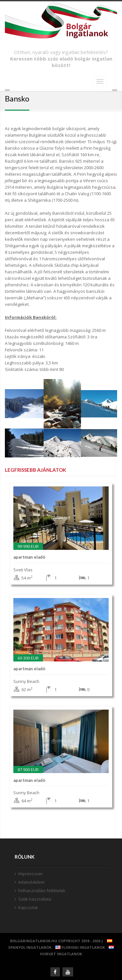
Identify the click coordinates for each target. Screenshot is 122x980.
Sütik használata (35, 899)
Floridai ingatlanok (79, 947)
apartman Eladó (29, 557)
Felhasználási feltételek (42, 891)
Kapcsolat (28, 907)
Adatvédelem (31, 882)
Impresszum (30, 874)
